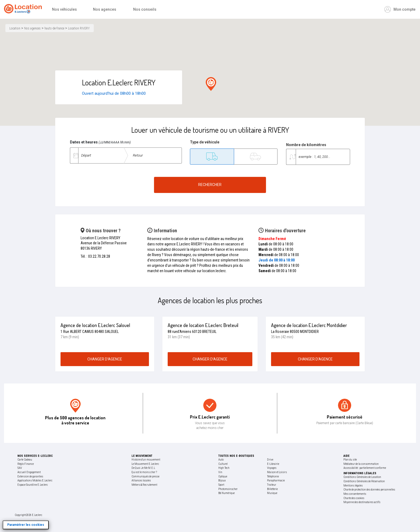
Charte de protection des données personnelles (369, 490)
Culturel (223, 464)
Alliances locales (141, 480)
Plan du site (350, 460)
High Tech (224, 468)
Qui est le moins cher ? (144, 472)
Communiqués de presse (145, 476)
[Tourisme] (256, 157)
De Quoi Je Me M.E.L (143, 468)
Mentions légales (353, 486)
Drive (270, 460)
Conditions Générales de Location (362, 477)
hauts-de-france (54, 28)
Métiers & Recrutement (144, 485)
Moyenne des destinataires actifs (362, 502)
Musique (272, 493)
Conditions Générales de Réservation (364, 481)
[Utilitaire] (212, 157)
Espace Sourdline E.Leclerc (33, 485)
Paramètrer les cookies (26, 525)
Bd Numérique (226, 493)
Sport (221, 485)
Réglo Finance (26, 464)
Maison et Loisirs (277, 472)
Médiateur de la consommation (361, 464)
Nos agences (32, 28)
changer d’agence (105, 359)
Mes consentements (355, 494)
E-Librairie (273, 464)
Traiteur (272, 485)
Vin (220, 472)
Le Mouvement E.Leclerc (145, 464)
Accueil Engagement (29, 472)
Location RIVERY (79, 28)
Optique (223, 476)
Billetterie (272, 489)
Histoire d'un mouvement (146, 460)
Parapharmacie (276, 480)
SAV (20, 468)
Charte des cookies (354, 498)
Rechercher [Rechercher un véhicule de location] (210, 185)
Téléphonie (273, 476)
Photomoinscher (228, 489)
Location (15, 28)
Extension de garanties (30, 476)
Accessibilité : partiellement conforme (365, 468)
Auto (221, 460)
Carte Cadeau (25, 460)
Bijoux (222, 480)
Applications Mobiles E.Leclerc (35, 480)
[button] (211, 84)
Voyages (272, 468)
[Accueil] (24, 9)
